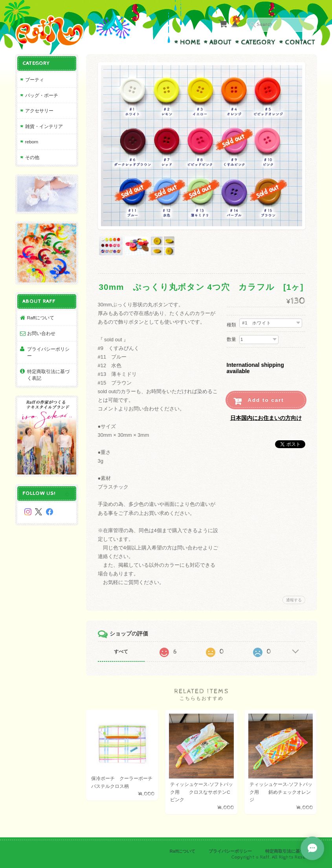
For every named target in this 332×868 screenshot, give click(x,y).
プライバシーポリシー (48, 353)
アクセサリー (39, 111)
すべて (121, 652)
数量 (231, 339)
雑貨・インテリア (44, 126)
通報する (294, 600)
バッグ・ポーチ (42, 95)
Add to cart (266, 400)
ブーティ (35, 80)
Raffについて (41, 318)
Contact (300, 42)
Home (190, 42)
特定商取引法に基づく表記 (48, 375)
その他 (32, 157)
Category (258, 42)
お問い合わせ (41, 333)
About (220, 42)
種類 (231, 325)
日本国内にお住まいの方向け (266, 418)
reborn (32, 142)
